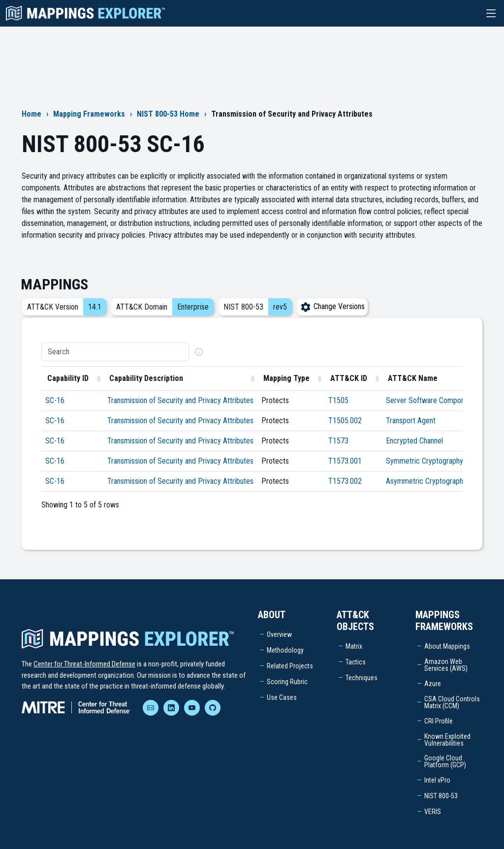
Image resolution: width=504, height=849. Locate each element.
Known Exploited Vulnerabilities (447, 740)
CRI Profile (439, 721)
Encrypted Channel (414, 441)
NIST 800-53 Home (168, 114)
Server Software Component (430, 400)
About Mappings (447, 646)
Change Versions (332, 306)
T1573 (338, 441)
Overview (279, 634)
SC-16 (55, 400)
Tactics (356, 662)
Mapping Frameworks (89, 114)
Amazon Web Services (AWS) (446, 665)
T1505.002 (345, 421)
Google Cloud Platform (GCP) (445, 761)
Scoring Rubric (287, 682)
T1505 (338, 400)
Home (31, 114)
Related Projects (290, 666)
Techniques (362, 678)
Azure (433, 684)
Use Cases (282, 697)
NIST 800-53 (441, 796)
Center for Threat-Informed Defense (84, 664)
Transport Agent (411, 421)
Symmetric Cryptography (425, 461)
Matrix (354, 646)
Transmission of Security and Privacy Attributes (180, 400)
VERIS (433, 812)
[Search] (115, 352)
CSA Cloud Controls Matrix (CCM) (452, 702)
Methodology (285, 650)
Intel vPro (437, 780)
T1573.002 (345, 481)
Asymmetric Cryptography (426, 481)
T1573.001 (345, 461)
